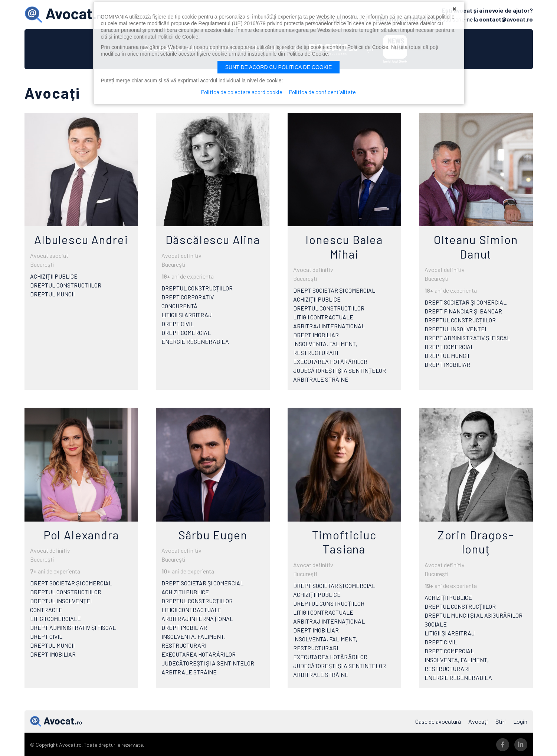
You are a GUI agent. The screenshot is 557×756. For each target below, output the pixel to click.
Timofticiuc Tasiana (344, 541)
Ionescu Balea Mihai (344, 246)
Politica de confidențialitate (323, 92)
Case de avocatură (438, 721)
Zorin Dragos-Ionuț (476, 541)
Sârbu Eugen (213, 534)
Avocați (478, 721)
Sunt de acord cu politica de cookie (279, 67)
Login (520, 721)
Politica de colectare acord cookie (241, 92)
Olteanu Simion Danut (476, 246)
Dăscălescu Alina (213, 239)
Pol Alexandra (81, 534)
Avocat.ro (56, 721)
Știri (501, 721)
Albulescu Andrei (81, 239)
